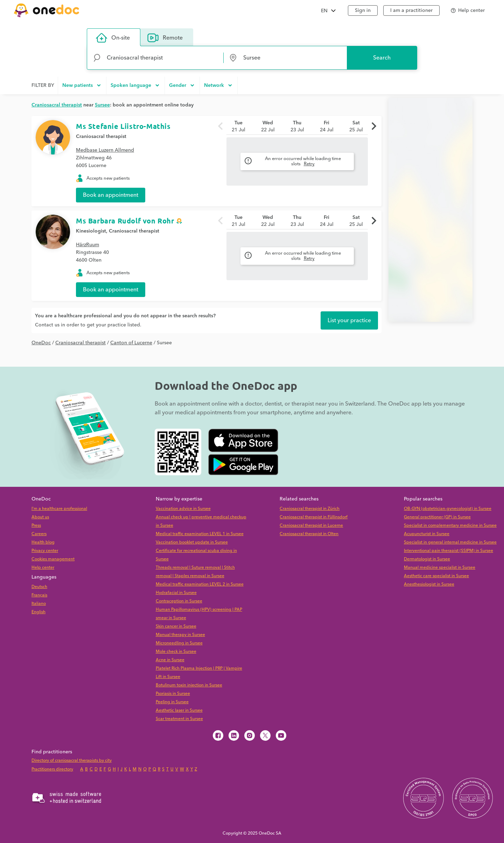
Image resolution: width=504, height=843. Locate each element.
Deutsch (39, 587)
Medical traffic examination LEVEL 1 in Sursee (200, 534)
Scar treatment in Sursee (179, 719)
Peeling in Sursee (172, 702)
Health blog (43, 542)
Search (382, 58)
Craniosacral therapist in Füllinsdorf (314, 517)
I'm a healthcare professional (59, 509)
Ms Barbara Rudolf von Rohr (125, 221)
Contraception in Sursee (179, 601)
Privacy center (45, 551)
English (38, 612)
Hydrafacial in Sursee (176, 593)
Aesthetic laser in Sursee (179, 710)
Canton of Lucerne (131, 343)
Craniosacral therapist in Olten (309, 534)
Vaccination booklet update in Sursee (192, 542)
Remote (165, 38)
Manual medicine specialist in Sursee (440, 568)
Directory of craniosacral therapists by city (72, 761)
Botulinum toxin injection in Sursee (189, 685)
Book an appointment (111, 195)
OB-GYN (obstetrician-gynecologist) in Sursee (448, 509)
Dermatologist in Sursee (427, 559)
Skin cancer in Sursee (176, 626)
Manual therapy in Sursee (180, 635)
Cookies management (53, 559)
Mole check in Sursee (176, 652)
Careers (39, 534)
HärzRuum (87, 245)
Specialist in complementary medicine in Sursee (450, 526)
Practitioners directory (52, 769)
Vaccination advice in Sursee (183, 509)
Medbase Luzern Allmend (105, 150)
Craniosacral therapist (101, 137)
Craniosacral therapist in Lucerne (311, 526)
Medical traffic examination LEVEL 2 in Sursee (200, 584)
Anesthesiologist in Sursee (429, 584)
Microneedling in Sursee (179, 643)
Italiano (39, 604)
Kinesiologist (91, 231)
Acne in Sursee (170, 660)
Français (39, 595)
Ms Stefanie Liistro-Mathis (123, 126)
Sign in (363, 11)
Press (36, 526)
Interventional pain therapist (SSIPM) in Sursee (449, 551)
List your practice (349, 320)
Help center (43, 568)
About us (40, 517)
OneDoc (41, 343)
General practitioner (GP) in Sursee (437, 517)
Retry (309, 164)
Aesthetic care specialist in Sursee (436, 576)
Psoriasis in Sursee (173, 694)
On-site (113, 38)
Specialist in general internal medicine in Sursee (450, 542)
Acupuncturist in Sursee (427, 534)
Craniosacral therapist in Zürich (310, 509)
